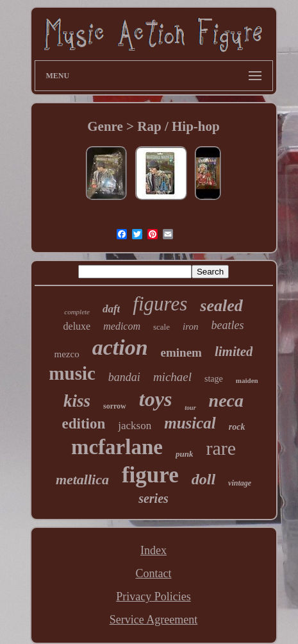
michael (172, 377)
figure (150, 475)
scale (161, 327)
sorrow (115, 406)
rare (221, 448)
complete (77, 312)
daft (111, 309)
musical (190, 423)
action (120, 347)
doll (203, 479)
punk (184, 454)
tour (190, 408)
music (72, 373)
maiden (247, 380)
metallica (82, 479)
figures (160, 304)
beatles (227, 325)
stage (214, 379)
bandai (124, 377)
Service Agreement (153, 620)
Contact (153, 573)
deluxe (77, 326)
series (153, 498)
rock (237, 427)
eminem (181, 352)
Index (153, 550)
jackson (135, 426)
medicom (122, 326)
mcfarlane (117, 447)
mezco (67, 354)
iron (190, 326)
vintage (240, 483)
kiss (77, 401)
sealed (221, 306)
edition (84, 424)
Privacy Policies (153, 597)
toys (156, 399)
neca (226, 401)
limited (234, 352)
